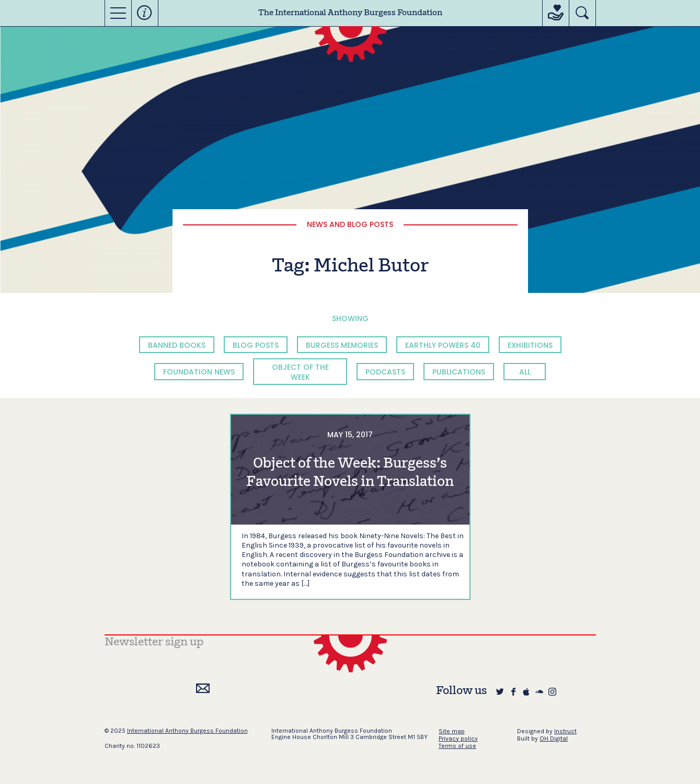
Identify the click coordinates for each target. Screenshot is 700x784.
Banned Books (177, 345)
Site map (452, 731)
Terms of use (457, 746)
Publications (459, 372)
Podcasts (385, 372)
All (525, 372)
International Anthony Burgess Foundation (187, 731)
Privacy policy (458, 738)
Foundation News (199, 372)
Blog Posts (256, 345)
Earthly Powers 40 (443, 345)
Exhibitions (530, 345)
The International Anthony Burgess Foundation (350, 13)
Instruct (565, 731)
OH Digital (554, 738)
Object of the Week (300, 372)
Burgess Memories (342, 345)
